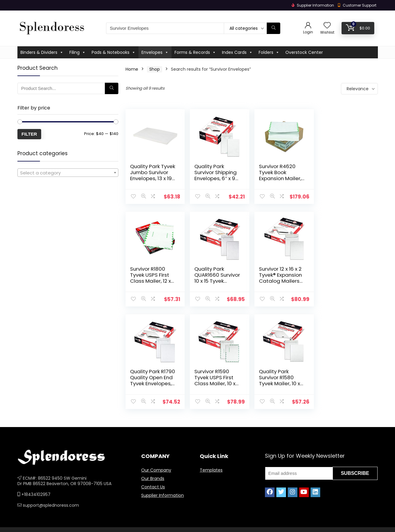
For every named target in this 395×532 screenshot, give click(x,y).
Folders (269, 52)
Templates (211, 470)
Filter (29, 134)
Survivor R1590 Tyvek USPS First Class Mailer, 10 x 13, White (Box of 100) (343, 281)
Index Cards (237, 52)
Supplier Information (163, 495)
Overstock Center (304, 52)
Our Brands (153, 478)
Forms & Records (195, 52)
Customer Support (360, 5)
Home (132, 69)
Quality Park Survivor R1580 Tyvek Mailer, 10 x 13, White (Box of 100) (151, 383)
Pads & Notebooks (114, 52)
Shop (155, 69)
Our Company (156, 470)
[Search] (273, 28)
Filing (77, 52)
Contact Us (153, 487)
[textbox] (68, 173)
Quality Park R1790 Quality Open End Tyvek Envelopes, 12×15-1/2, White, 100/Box (281, 281)
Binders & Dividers (42, 52)
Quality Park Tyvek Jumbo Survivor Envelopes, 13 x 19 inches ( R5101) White (153, 178)
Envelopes (155, 52)
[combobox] (68, 173)
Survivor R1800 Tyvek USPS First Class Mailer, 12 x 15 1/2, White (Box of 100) (344, 178)
